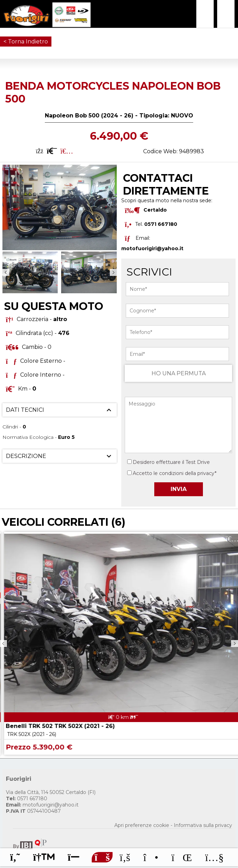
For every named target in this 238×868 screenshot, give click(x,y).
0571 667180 (27, 799)
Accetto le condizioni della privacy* (175, 473)
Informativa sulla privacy (203, 825)
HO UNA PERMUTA (179, 373)
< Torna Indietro (26, 42)
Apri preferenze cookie (142, 825)
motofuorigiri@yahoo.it (152, 248)
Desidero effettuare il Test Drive (169, 462)
